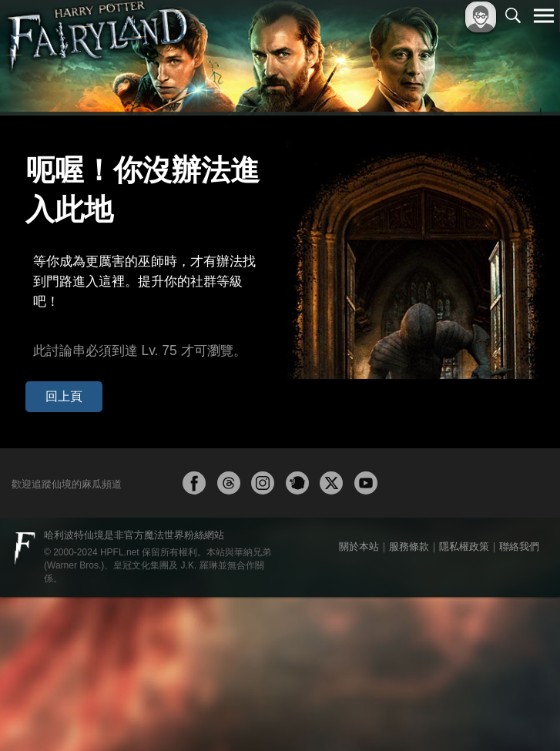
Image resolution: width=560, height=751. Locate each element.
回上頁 (53, 318)
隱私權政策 (464, 701)
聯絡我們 (519, 701)
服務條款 (409, 701)
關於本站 (359, 701)
